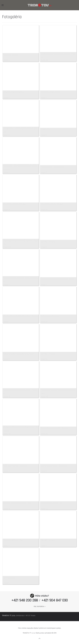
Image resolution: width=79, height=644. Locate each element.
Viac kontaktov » (40, 606)
